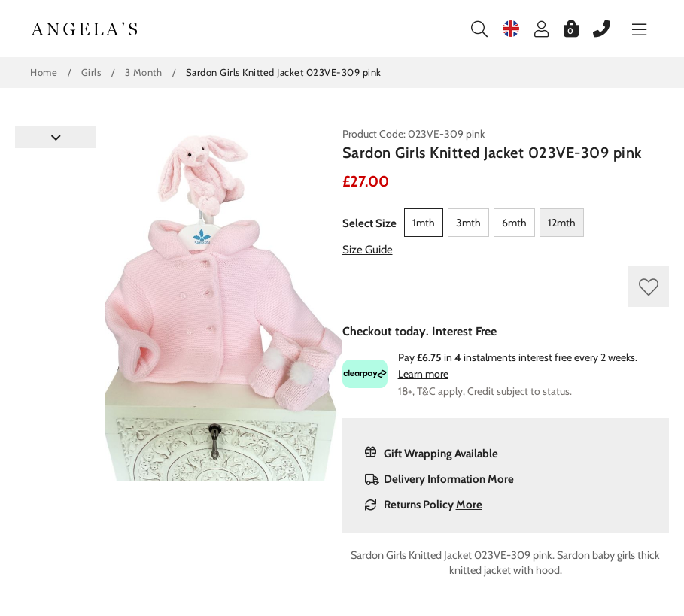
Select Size (369, 223)
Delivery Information (439, 479)
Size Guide (368, 250)
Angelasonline (85, 29)
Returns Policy (424, 505)
